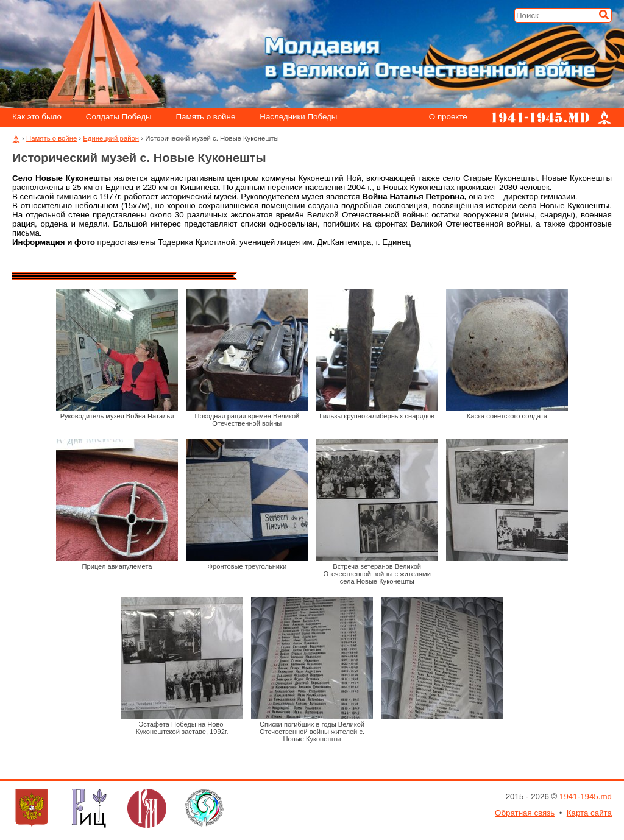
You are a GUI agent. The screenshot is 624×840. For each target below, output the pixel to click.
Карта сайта (589, 813)
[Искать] (604, 15)
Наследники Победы (298, 117)
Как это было (37, 117)
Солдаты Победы (119, 117)
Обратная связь (525, 813)
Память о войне (206, 117)
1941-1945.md (586, 796)
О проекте (448, 117)
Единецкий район (111, 138)
